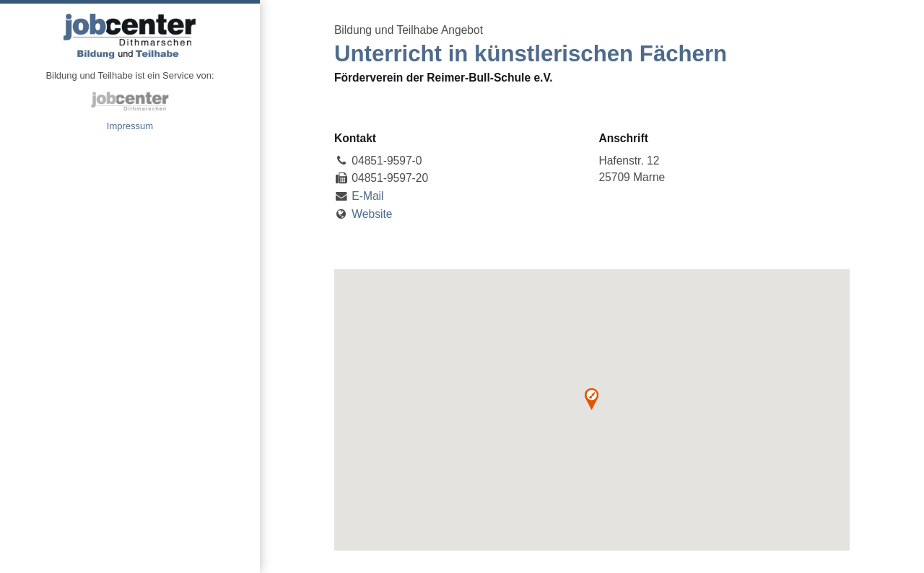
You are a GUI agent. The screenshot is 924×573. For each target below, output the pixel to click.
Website (372, 214)
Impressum (130, 126)
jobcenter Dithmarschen (130, 101)
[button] (592, 399)
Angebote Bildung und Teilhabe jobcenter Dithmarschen (130, 36)
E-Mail (367, 196)
